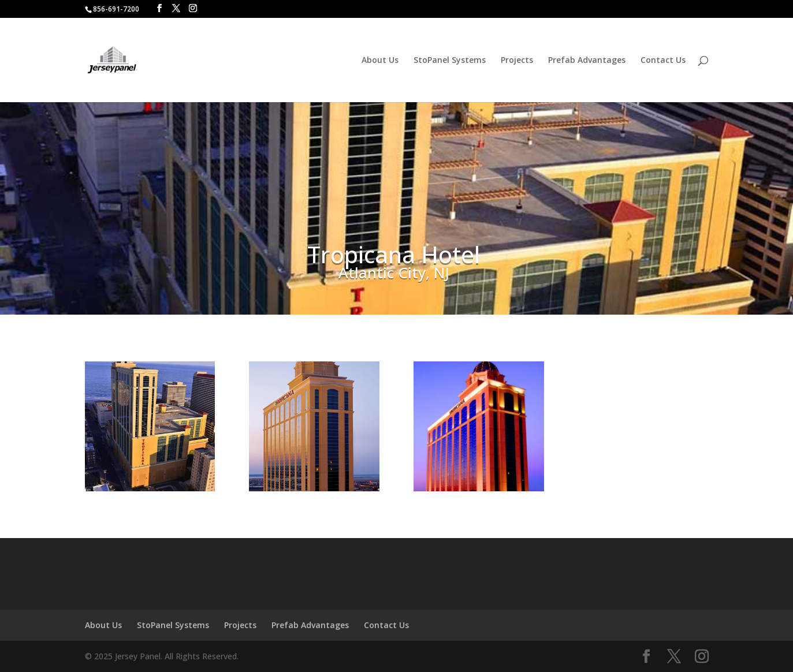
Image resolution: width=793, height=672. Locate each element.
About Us (380, 61)
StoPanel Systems (450, 61)
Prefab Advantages (587, 61)
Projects (517, 61)
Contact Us (663, 61)
